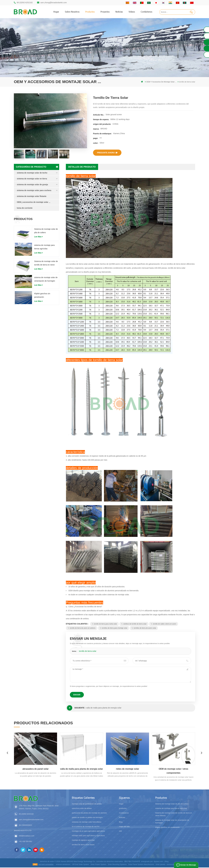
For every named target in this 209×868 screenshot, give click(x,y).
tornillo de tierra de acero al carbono (82, 628)
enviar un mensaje (188, 865)
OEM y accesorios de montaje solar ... (34, 203)
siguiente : (76, 708)
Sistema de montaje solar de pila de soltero (46, 231)
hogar (56, 12)
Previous (7, 753)
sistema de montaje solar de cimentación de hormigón (46, 280)
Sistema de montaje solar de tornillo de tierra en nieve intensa (46, 264)
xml (120, 832)
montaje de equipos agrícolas (83, 841)
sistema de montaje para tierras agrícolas (44, 247)
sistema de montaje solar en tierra (32, 179)
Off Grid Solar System (81, 865)
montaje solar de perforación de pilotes (87, 804)
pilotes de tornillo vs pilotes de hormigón (87, 818)
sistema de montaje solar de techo (32, 173)
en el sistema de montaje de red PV (86, 827)
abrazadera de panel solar (36, 769)
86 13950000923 (25, 826)
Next (202, 753)
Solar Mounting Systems (117, 865)
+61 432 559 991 (25, 842)
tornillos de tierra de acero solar (144, 628)
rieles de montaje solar (127, 769)
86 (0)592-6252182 (25, 3)
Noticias (119, 12)
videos (132, 12)
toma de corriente (25, 208)
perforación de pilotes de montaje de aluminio (89, 813)
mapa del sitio (124, 827)
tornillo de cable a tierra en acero (163, 624)
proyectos (105, 12)
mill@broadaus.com (27, 836)
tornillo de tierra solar (88, 651)
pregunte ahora (107, 153)
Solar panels (160, 865)
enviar (77, 695)
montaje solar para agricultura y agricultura (88, 836)
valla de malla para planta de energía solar (104, 708)
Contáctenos (146, 12)
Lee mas (38, 237)
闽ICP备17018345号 (132, 862)
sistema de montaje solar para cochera (34, 191)
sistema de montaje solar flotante (32, 197)
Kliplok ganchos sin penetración (42, 296)
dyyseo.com (158, 862)
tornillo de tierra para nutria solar (104, 624)
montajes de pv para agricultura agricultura (88, 832)
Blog (121, 822)
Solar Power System (98, 865)
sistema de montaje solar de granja (32, 185)
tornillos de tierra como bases (83, 845)
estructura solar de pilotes (82, 809)
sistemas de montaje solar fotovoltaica (87, 822)
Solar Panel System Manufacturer (141, 865)
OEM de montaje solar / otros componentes (173, 771)
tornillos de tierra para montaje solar (113, 628)
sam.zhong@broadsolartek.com (54, 3)
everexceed (171, 865)
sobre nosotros (72, 12)
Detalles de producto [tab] (82, 167)
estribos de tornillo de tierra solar (134, 624)
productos (90, 12)
